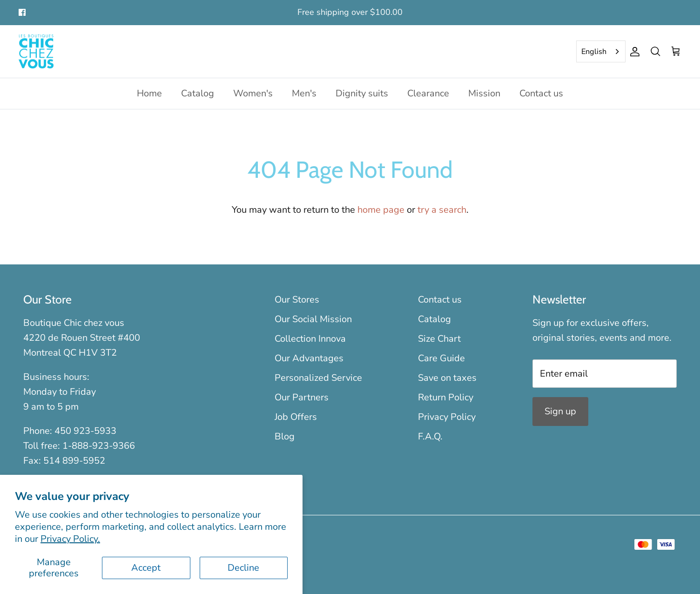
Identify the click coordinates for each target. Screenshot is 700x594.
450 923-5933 (85, 431)
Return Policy (446, 397)
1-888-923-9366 (99, 446)
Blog (285, 436)
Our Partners (302, 397)
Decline (243, 568)
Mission (484, 93)
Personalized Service (318, 378)
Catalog (198, 93)
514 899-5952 (74, 461)
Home (149, 93)
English (594, 52)
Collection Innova (310, 339)
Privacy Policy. (70, 539)
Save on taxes (447, 378)
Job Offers (296, 417)
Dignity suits (362, 93)
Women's (253, 93)
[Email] (605, 374)
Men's (304, 93)
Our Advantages (309, 358)
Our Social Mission (313, 319)
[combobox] (601, 52)
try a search (442, 210)
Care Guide (441, 358)
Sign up (560, 411)
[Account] (633, 52)
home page (381, 210)
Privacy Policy (447, 417)
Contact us (541, 93)
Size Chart (439, 339)
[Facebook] (22, 12)
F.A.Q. (430, 436)
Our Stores (297, 300)
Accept (146, 568)
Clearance (428, 93)
